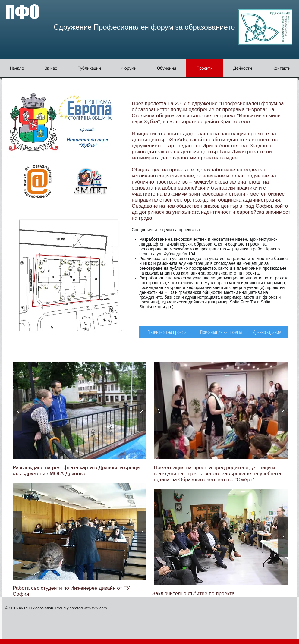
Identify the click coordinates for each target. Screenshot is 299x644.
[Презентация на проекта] (221, 332)
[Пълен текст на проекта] (167, 332)
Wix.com (99, 608)
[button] (129, 68)
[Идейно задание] (267, 332)
